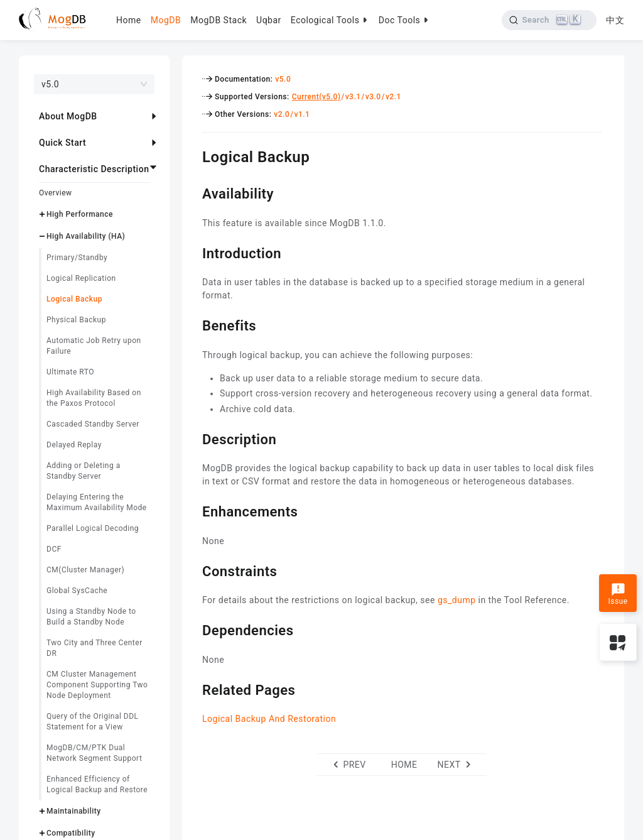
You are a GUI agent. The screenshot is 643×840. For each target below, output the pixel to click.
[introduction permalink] (193, 252)
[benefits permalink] (193, 324)
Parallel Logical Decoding (93, 528)
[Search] (549, 20)
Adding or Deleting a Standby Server (84, 471)
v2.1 (393, 97)
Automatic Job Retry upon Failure (94, 346)
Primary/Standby (77, 258)
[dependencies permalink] (193, 629)
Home (129, 20)
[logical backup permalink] (193, 155)
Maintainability (74, 811)
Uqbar (269, 20)
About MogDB (68, 116)
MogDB (166, 20)
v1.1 (302, 114)
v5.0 (283, 79)
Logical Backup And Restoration (269, 719)
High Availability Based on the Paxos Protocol (94, 398)
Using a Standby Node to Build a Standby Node (91, 617)
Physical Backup (76, 320)
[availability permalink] (193, 192)
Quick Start (62, 143)
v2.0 (282, 114)
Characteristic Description (94, 169)
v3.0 (373, 97)
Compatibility (71, 833)
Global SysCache (77, 591)
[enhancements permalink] (193, 510)
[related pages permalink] (193, 689)
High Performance (80, 214)
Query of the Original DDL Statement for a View (93, 722)
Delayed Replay (74, 445)
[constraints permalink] (193, 570)
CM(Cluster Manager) (85, 570)
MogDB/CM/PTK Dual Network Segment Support (94, 753)
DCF (54, 549)
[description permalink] (193, 438)
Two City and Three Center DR (95, 648)
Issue (618, 594)
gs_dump (457, 600)
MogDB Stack (219, 20)
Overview (56, 193)
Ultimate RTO (70, 372)
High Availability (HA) (86, 236)
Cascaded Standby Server (93, 424)
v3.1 (353, 97)
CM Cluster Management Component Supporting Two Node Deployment (97, 685)
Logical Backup (74, 299)
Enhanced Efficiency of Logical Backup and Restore (97, 784)
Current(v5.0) (316, 97)
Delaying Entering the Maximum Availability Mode (97, 502)
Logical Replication (81, 278)
